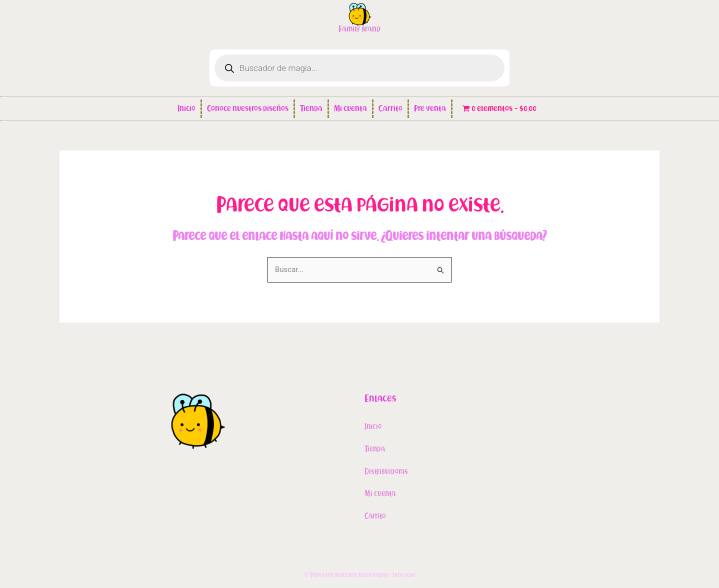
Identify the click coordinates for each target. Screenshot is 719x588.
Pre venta (430, 108)
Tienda (311, 108)
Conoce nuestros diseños (248, 108)
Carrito (390, 108)
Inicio (186, 108)
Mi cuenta (350, 108)
